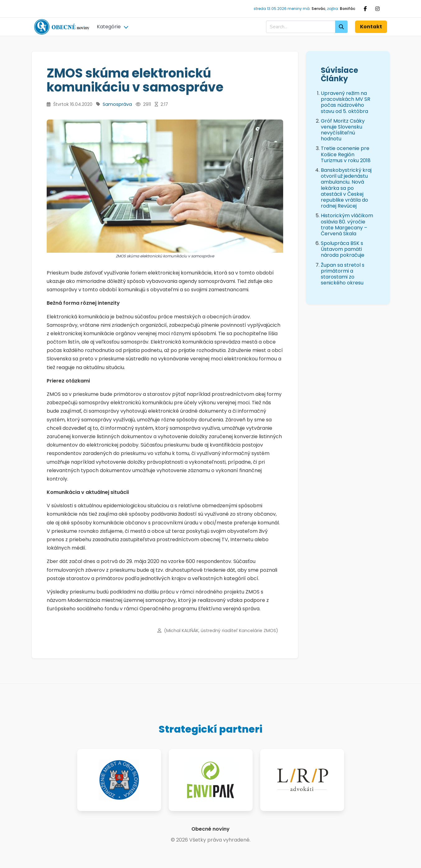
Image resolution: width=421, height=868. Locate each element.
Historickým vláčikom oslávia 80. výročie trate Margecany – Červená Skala (347, 225)
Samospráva (117, 104)
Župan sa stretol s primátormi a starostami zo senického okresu (343, 274)
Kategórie (109, 27)
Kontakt (371, 27)
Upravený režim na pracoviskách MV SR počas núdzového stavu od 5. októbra (346, 102)
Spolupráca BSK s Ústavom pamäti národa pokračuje (343, 249)
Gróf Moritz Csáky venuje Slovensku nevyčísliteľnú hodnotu (343, 130)
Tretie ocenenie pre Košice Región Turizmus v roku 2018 (346, 154)
